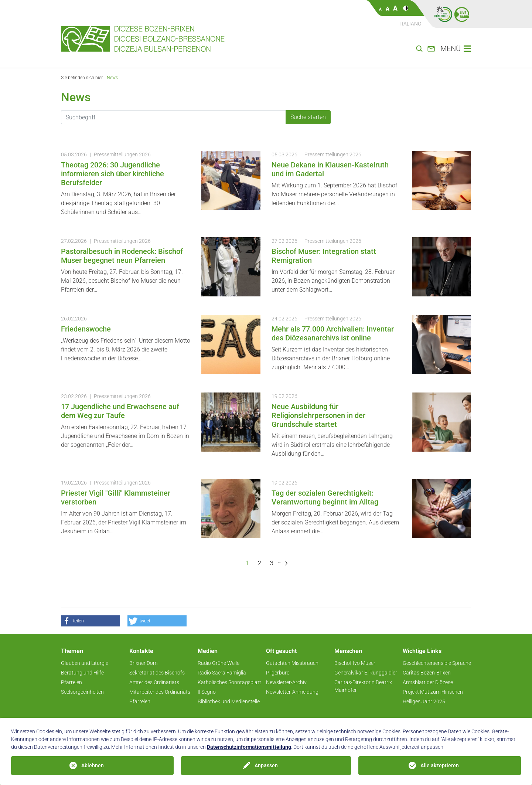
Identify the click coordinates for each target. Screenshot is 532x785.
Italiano (410, 24)
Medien (208, 651)
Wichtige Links (422, 651)
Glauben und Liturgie (85, 663)
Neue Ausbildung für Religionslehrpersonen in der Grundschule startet (318, 415)
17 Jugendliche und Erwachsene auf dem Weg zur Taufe (120, 411)
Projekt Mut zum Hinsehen (433, 692)
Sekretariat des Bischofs (157, 673)
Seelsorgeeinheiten (82, 692)
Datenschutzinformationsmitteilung (249, 747)
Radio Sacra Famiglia (222, 673)
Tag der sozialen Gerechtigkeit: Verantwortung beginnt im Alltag (325, 497)
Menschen (348, 651)
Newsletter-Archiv (286, 682)
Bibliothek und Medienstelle (229, 701)
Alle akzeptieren (440, 765)
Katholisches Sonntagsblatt (229, 682)
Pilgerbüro (278, 673)
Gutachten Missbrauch (292, 663)
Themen (72, 651)
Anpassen (266, 765)
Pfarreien (71, 682)
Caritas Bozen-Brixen (427, 673)
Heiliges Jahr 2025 (424, 701)
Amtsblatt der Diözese (428, 682)
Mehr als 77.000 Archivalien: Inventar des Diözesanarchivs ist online (333, 333)
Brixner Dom (143, 663)
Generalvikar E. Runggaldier (366, 673)
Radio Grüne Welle (219, 663)
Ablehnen (93, 765)
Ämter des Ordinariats (154, 682)
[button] (91, 621)
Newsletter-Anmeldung (292, 692)
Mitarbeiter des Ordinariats (160, 692)
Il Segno (207, 692)
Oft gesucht (281, 651)
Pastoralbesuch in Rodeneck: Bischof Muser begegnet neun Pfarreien (122, 256)
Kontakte (141, 651)
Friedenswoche (86, 329)
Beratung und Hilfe (82, 673)
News (112, 78)
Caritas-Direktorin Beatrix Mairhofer (363, 686)
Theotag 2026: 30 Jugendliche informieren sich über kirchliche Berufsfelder (112, 174)
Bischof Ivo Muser (355, 663)
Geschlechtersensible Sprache (437, 663)
